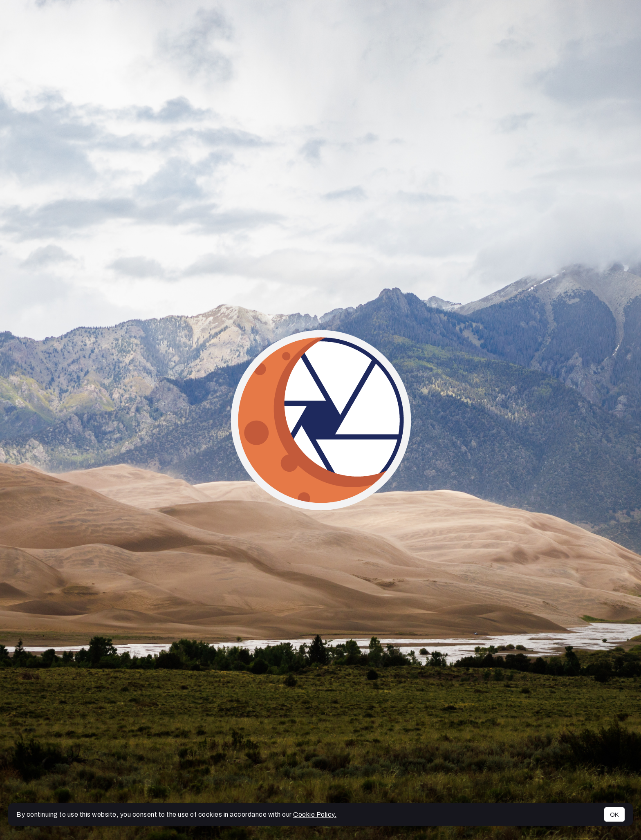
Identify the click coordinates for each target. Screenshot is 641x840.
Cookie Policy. (315, 814)
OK (614, 814)
